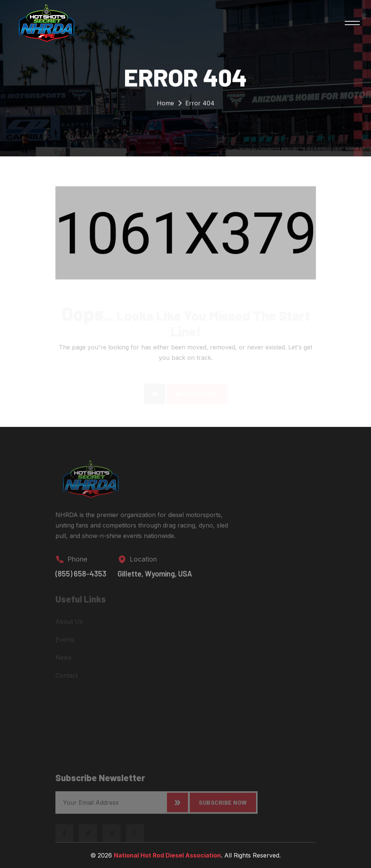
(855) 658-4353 (81, 577)
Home (165, 105)
